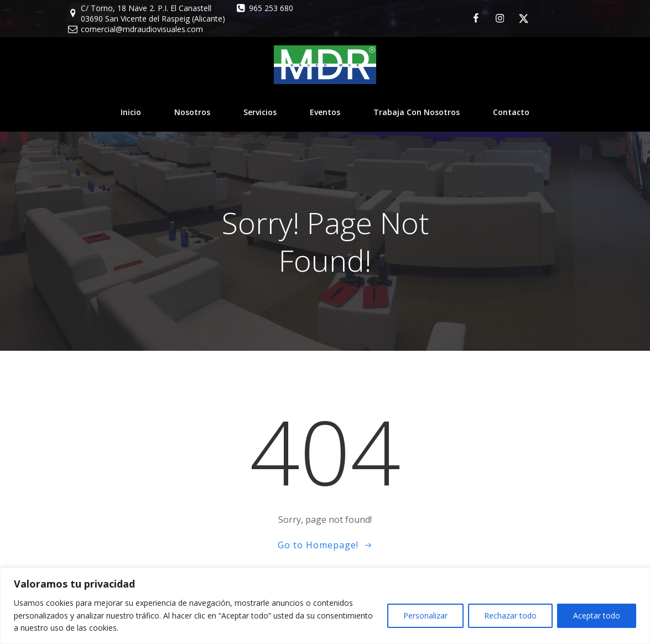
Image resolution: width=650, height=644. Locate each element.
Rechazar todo (510, 616)
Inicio (131, 112)
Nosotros (192, 112)
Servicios (260, 112)
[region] (325, 606)
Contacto (511, 112)
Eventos (325, 112)
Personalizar (425, 616)
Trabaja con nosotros (417, 112)
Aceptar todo (597, 616)
